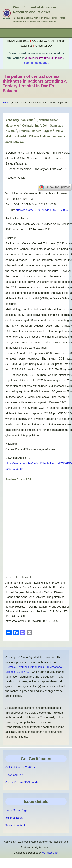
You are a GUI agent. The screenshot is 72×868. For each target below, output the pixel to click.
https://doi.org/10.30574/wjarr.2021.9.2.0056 (43, 210)
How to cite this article (19, 578)
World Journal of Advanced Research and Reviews (35, 10)
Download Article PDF (19, 458)
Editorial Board (14, 818)
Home (6, 103)
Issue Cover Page (16, 810)
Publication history (17, 219)
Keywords (11, 444)
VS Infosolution (50, 853)
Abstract (11, 238)
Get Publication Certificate (21, 767)
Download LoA (14, 775)
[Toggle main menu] (36, 33)
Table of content (15, 825)
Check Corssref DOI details (22, 782)
